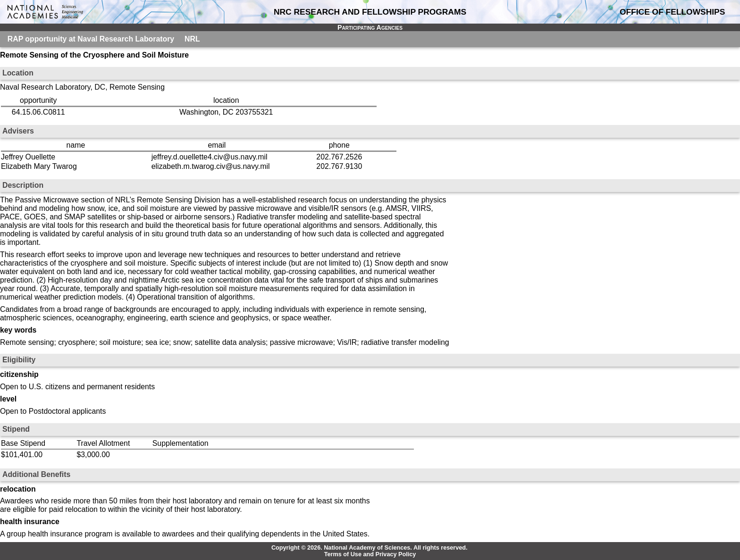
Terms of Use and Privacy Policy (370, 554)
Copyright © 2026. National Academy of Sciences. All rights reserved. (370, 548)
